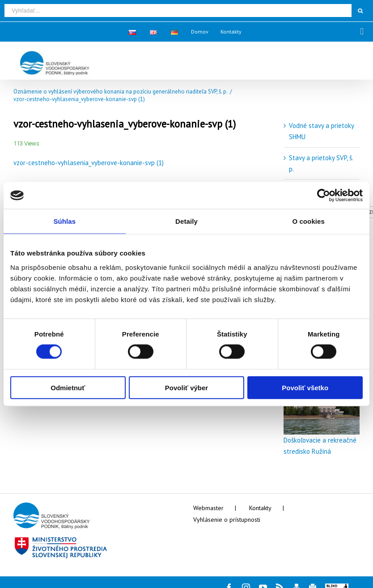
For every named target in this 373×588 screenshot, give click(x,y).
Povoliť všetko (305, 387)
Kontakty (260, 508)
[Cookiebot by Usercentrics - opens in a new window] (324, 196)
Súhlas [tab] (64, 221)
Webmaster (208, 508)
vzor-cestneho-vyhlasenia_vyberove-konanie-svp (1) (89, 163)
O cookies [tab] (308, 221)
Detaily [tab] (186, 221)
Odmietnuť (68, 387)
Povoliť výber (186, 387)
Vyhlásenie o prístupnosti (227, 520)
